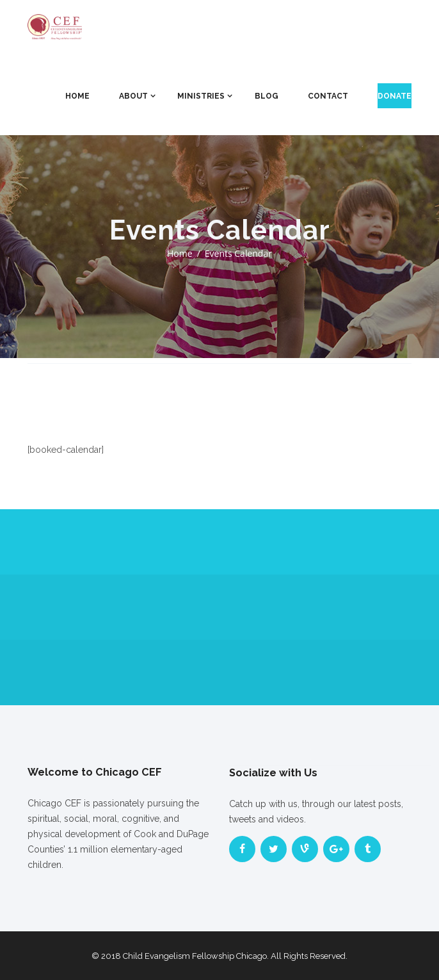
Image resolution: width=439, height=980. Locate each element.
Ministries (201, 96)
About (133, 96)
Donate (395, 96)
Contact (328, 96)
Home (77, 96)
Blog (267, 96)
